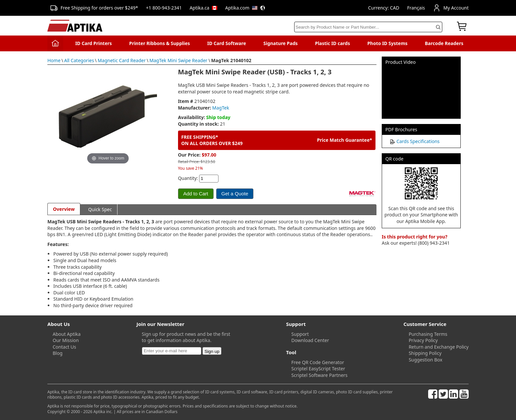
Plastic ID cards (332, 43)
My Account (451, 8)
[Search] (368, 27)
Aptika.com (245, 8)
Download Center (310, 340)
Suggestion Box (426, 360)
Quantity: (188, 178)
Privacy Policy (423, 340)
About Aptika (67, 334)
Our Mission (66, 340)
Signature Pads (280, 43)
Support (300, 334)
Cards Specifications (418, 141)
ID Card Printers (94, 43)
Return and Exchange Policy (439, 347)
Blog (58, 353)
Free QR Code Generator (318, 362)
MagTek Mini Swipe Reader (178, 60)
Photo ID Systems (387, 43)
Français (416, 8)
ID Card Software (227, 43)
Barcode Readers (444, 43)
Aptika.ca (203, 8)
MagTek (221, 108)
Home (54, 60)
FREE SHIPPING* (200, 137)
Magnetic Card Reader (122, 60)
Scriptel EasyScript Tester (318, 369)
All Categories (79, 60)
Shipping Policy (425, 353)
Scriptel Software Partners (319, 375)
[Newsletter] (172, 351)
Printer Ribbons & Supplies (159, 43)
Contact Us (64, 347)
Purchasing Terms (428, 334)
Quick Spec (100, 209)
